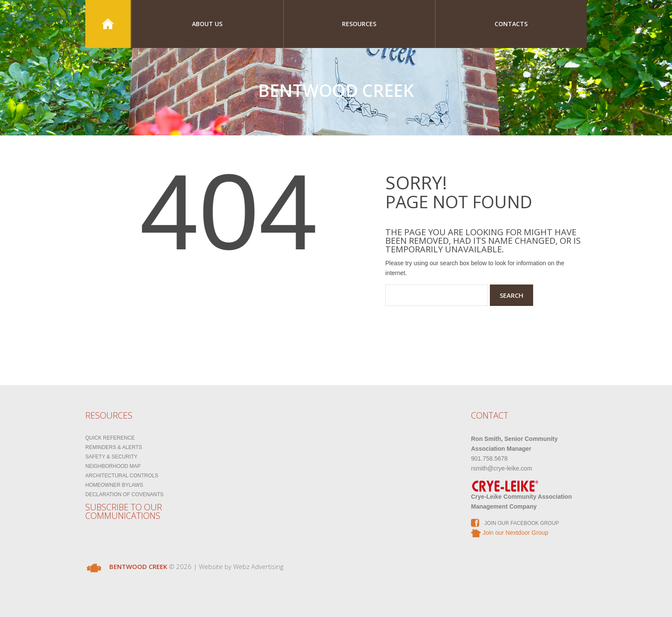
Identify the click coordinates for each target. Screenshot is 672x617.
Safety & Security (111, 457)
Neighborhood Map (113, 466)
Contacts (511, 24)
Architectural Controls (122, 476)
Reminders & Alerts (114, 447)
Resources (359, 24)
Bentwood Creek (336, 90)
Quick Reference (110, 438)
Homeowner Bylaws (114, 485)
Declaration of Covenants (124, 494)
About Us (207, 24)
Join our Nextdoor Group (510, 533)
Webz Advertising (258, 566)
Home (108, 24)
